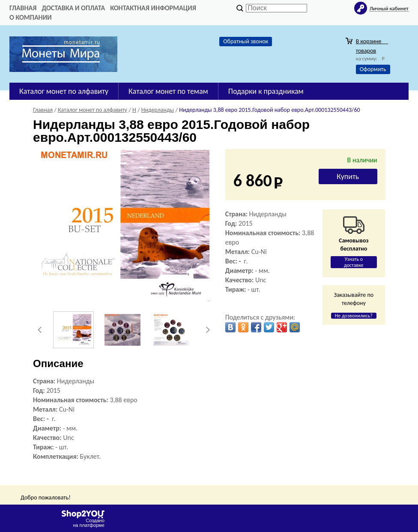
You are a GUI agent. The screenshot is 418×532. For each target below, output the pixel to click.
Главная (23, 8)
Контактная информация (153, 8)
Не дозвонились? (354, 316)
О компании (31, 17)
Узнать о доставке (354, 262)
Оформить (373, 69)
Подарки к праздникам (266, 91)
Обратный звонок (246, 41)
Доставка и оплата (73, 8)
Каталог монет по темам (168, 91)
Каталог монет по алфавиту (64, 91)
